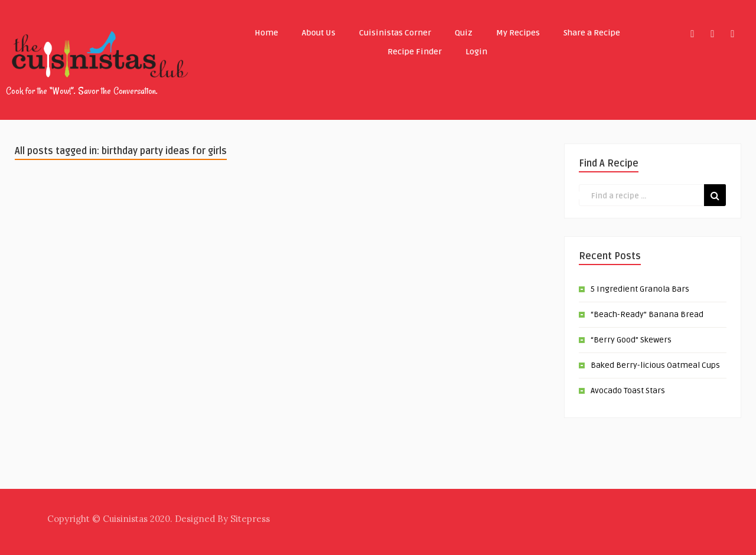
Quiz (464, 33)
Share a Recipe (592, 33)
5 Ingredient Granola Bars (640, 289)
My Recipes (518, 33)
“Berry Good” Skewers (631, 340)
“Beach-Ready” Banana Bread (647, 314)
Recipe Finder (415, 52)
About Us (319, 33)
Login (476, 52)
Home (266, 33)
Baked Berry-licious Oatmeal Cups (655, 365)
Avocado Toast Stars (628, 391)
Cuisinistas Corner (395, 33)
